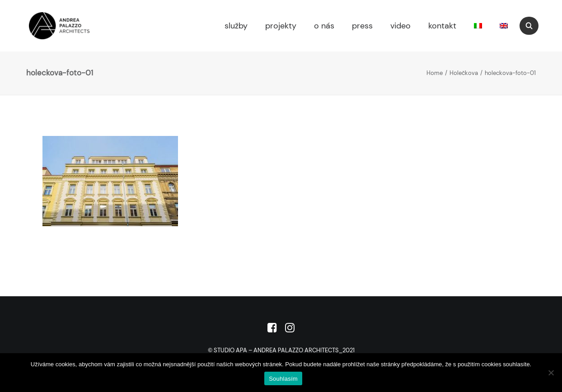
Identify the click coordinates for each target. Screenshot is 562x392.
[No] (551, 373)
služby (236, 26)
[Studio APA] (46, 26)
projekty (281, 26)
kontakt (442, 26)
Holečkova (464, 73)
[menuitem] (235, 26)
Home (435, 73)
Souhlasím (283, 379)
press (362, 26)
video (400, 26)
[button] (533, 26)
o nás (324, 26)
